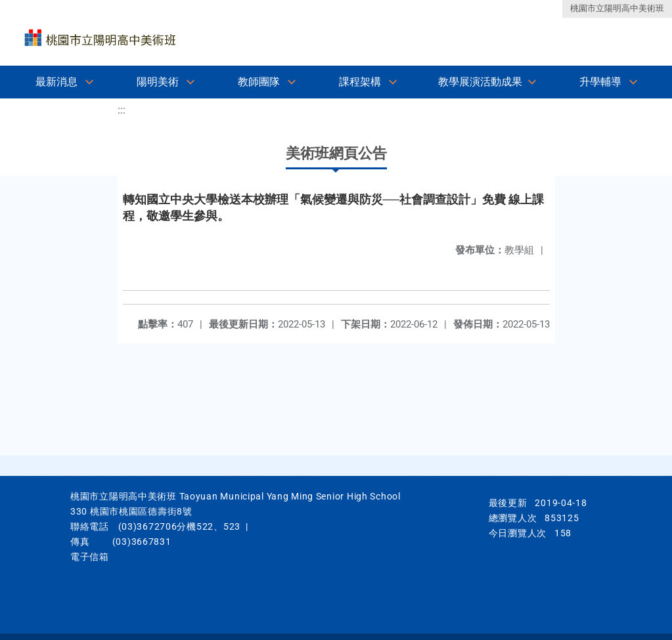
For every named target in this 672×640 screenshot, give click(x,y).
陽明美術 (158, 82)
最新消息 (56, 82)
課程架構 (360, 82)
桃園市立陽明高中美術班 (617, 8)
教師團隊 (259, 82)
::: (122, 110)
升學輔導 (600, 82)
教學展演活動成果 (480, 82)
